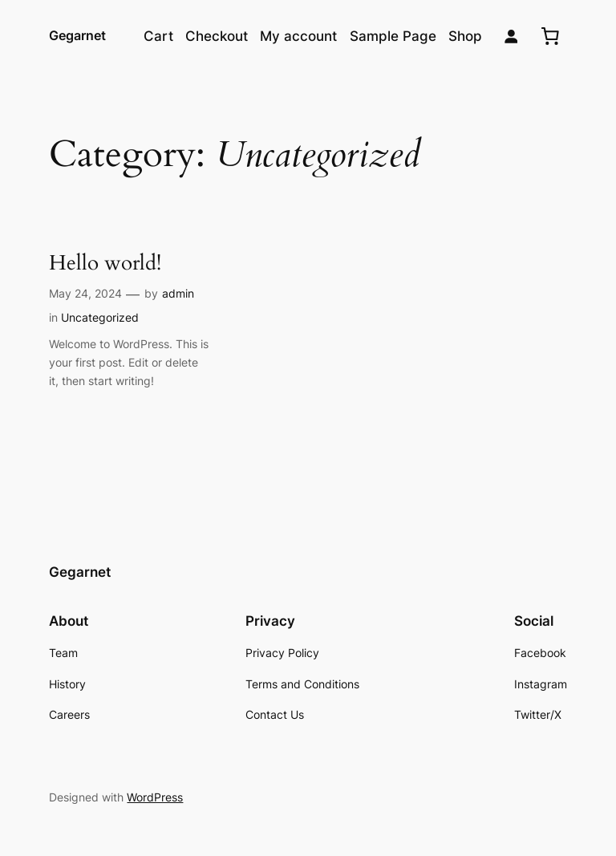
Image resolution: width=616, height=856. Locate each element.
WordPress (155, 797)
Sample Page (393, 36)
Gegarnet (77, 35)
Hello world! (105, 264)
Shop (465, 36)
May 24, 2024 (85, 293)
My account (298, 36)
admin (178, 293)
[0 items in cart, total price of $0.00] (550, 36)
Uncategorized (100, 317)
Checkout (217, 36)
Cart (158, 36)
